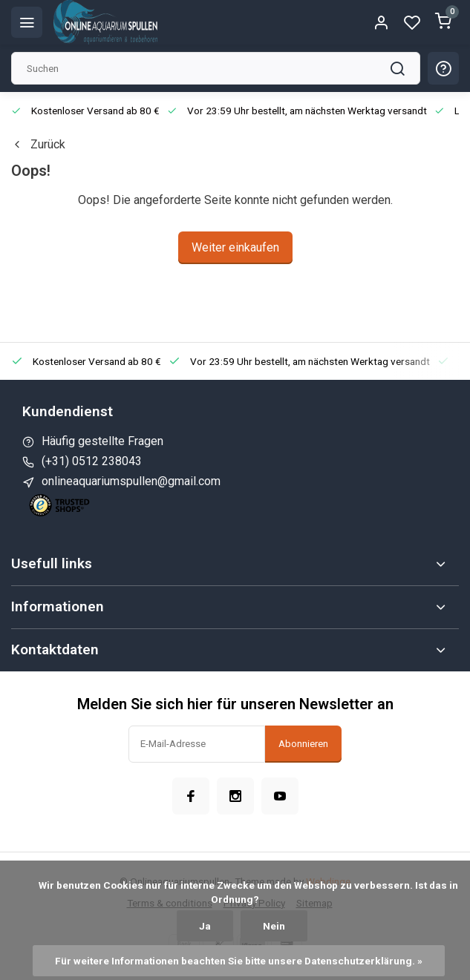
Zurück (38, 144)
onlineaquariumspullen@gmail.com (131, 481)
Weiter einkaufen (235, 247)
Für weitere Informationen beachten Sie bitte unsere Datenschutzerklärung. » (239, 961)
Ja (205, 926)
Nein (274, 926)
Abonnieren (303, 744)
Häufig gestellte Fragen (102, 441)
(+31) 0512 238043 (92, 461)
